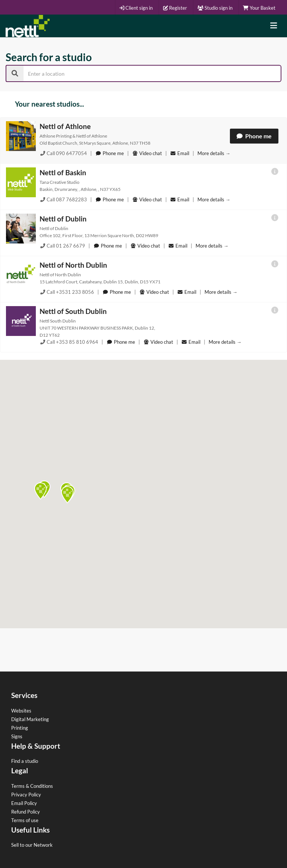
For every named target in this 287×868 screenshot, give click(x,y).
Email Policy (24, 803)
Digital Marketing (30, 719)
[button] (40, 491)
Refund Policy (26, 812)
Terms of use (25, 820)
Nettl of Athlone (65, 126)
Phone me (254, 136)
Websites (21, 711)
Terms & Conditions (32, 786)
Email (180, 153)
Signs (17, 736)
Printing (20, 728)
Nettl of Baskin (63, 172)
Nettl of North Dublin (73, 265)
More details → (214, 153)
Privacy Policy (26, 795)
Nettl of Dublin (63, 219)
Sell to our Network (32, 845)
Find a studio (25, 761)
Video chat (147, 153)
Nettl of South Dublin (73, 311)
